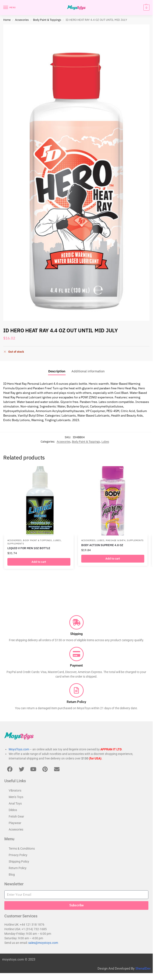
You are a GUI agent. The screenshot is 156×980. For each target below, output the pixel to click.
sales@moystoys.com (43, 943)
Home (7, 20)
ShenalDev (143, 969)
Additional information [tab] (88, 371)
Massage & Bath (116, 540)
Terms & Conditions (22, 849)
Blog (12, 875)
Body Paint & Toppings (47, 20)
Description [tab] (57, 371)
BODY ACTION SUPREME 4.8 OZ (102, 545)
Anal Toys (15, 803)
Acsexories (22, 20)
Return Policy (18, 868)
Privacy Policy (18, 855)
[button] (146, 8)
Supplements (16, 544)
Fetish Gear (16, 816)
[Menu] (10, 8)
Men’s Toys (16, 797)
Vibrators (15, 790)
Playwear (15, 823)
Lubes (105, 441)
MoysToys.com (19, 749)
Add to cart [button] (39, 562)
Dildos (13, 810)
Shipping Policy (19, 862)
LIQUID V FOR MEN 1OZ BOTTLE (29, 548)
